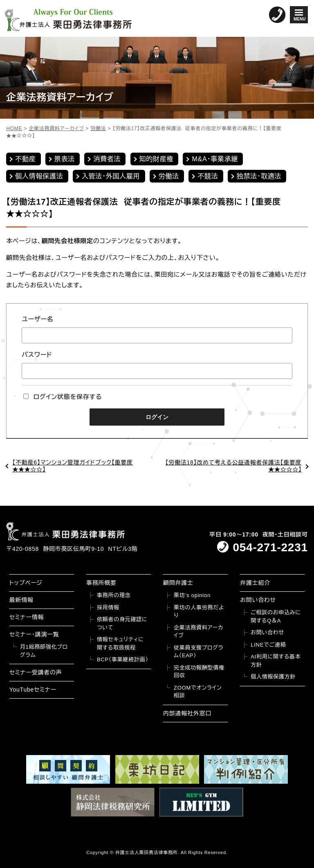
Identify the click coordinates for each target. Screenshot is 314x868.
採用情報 (108, 608)
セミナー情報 (27, 617)
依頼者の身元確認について (122, 623)
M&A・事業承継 (215, 159)
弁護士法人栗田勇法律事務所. (147, 852)
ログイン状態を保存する (63, 397)
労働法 (169, 176)
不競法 (208, 176)
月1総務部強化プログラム (44, 651)
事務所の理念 (114, 595)
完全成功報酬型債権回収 (199, 672)
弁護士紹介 (255, 583)
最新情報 (21, 600)
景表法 (65, 159)
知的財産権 (157, 159)
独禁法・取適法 (259, 176)
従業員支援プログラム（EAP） (198, 652)
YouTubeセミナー (33, 690)
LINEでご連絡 (268, 645)
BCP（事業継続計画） (123, 659)
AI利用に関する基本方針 (276, 661)
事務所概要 (101, 583)
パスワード (37, 355)
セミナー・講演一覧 (34, 634)
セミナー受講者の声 (36, 672)
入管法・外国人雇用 (111, 176)
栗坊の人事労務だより (199, 612)
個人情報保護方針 (273, 677)
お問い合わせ (258, 600)
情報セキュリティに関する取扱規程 (120, 644)
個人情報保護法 (39, 176)
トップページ (26, 583)
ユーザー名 (37, 319)
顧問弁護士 (178, 583)
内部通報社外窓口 (187, 713)
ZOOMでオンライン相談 (198, 692)
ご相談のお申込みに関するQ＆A (276, 617)
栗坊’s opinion (192, 595)
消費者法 (107, 159)
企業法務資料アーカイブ (198, 632)
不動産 (25, 159)
